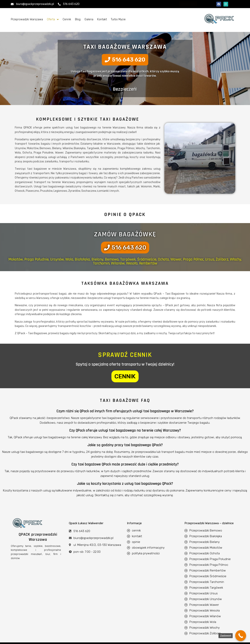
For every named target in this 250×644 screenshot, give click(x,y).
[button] (53, 20)
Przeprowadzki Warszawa (27, 19)
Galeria (89, 19)
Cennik (67, 19)
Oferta (53, 19)
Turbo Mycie (118, 19)
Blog (78, 19)
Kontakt (102, 19)
